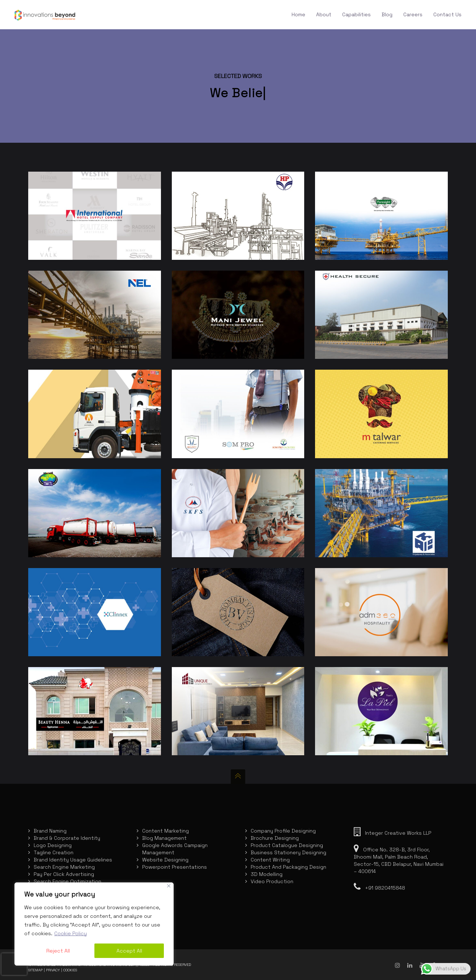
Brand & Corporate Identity (67, 838)
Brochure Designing (275, 838)
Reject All (58, 951)
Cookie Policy (71, 933)
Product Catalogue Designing (287, 845)
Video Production (272, 881)
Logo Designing (53, 845)
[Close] (169, 886)
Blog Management (164, 838)
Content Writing (270, 860)
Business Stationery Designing (288, 852)
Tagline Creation (54, 852)
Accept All (129, 951)
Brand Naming (50, 831)
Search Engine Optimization (67, 881)
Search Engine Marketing (64, 867)
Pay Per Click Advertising (64, 874)
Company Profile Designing (283, 831)
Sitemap (35, 970)
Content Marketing (165, 831)
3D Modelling (267, 874)
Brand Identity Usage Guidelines (73, 860)
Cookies (70, 970)
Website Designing (165, 860)
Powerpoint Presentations (175, 867)
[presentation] (14, 964)
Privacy (53, 970)
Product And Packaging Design (288, 867)
